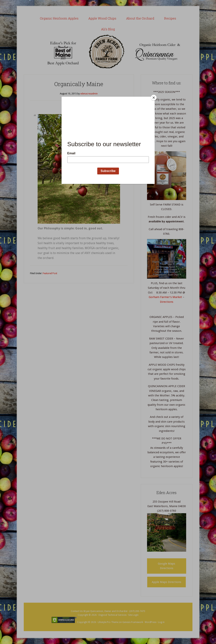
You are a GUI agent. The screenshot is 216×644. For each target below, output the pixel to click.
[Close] (154, 98)
